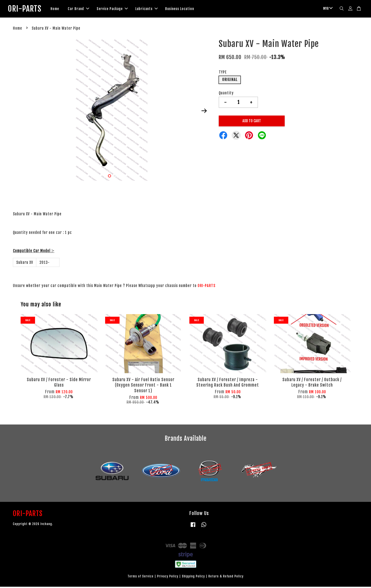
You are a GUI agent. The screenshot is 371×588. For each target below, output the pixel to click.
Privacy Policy (168, 578)
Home (63, 9)
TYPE (223, 73)
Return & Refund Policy (226, 578)
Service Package (120, 9)
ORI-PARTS (29, 9)
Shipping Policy (193, 578)
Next (204, 112)
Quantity (226, 94)
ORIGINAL (230, 81)
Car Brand (86, 9)
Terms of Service (141, 578)
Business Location (188, 9)
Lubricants (154, 9)
